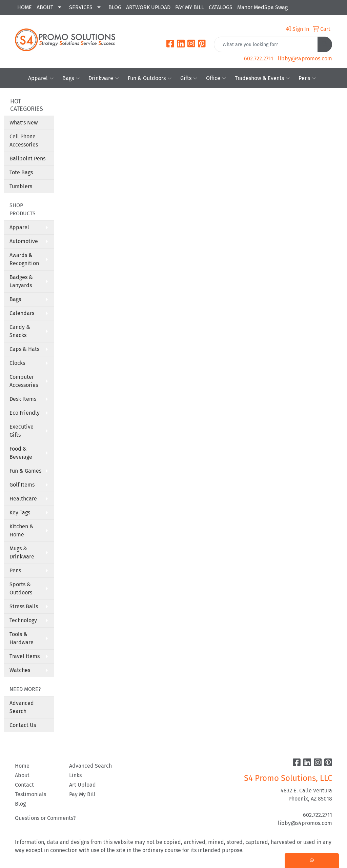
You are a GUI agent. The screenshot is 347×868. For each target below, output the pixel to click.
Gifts (189, 78)
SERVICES (81, 7)
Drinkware (104, 78)
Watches (20, 670)
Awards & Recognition (24, 259)
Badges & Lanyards (21, 281)
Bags (71, 78)
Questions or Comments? (45, 818)
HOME (25, 7)
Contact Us (23, 725)
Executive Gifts (22, 431)
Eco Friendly (25, 413)
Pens (307, 78)
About (22, 775)
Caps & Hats (24, 349)
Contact (24, 785)
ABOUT (45, 7)
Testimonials (30, 794)
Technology (23, 620)
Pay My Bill (82, 794)
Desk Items (23, 399)
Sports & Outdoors (21, 588)
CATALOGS (221, 7)
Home (22, 766)
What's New (24, 123)
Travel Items (25, 656)
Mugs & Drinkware (22, 553)
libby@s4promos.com (305, 58)
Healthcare (23, 499)
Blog (20, 804)
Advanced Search (22, 707)
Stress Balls (24, 606)
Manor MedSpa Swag (262, 7)
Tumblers (21, 186)
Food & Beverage (21, 453)
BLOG (115, 7)
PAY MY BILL (190, 7)
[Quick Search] (266, 44)
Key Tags (20, 512)
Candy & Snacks (20, 331)
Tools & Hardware (22, 638)
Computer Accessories (24, 381)
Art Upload (83, 785)
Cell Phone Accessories (24, 141)
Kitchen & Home (22, 530)
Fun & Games (25, 471)
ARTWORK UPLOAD (148, 7)
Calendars (22, 313)
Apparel (41, 78)
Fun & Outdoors (150, 78)
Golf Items (22, 485)
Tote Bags (21, 172)
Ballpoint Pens (27, 159)
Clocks (17, 363)
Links (75, 775)
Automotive (24, 241)
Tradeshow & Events (262, 78)
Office (216, 78)
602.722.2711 (259, 58)
